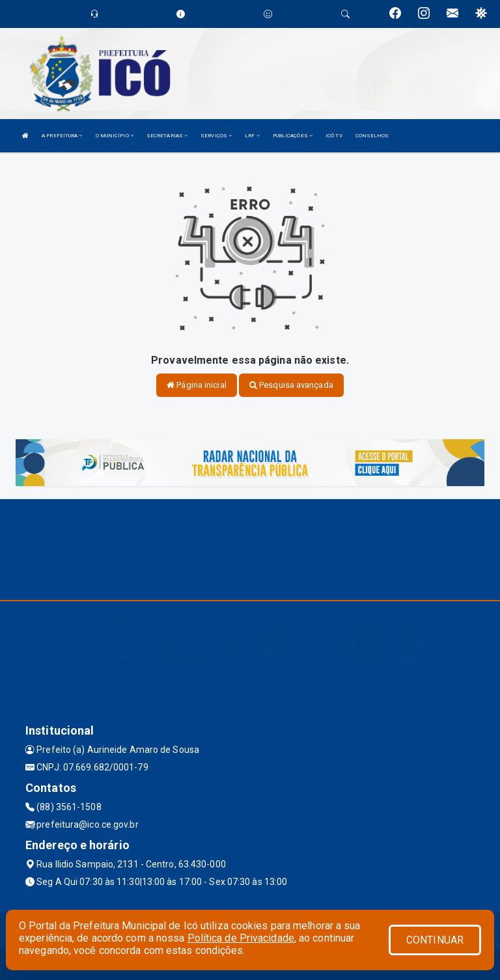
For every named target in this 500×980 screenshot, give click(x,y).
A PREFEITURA (62, 136)
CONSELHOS (372, 136)
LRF (252, 136)
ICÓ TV (334, 136)
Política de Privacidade (241, 938)
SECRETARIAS (167, 136)
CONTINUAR (435, 940)
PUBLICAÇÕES (293, 136)
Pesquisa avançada (291, 385)
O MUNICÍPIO (115, 136)
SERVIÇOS (216, 136)
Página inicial (197, 385)
